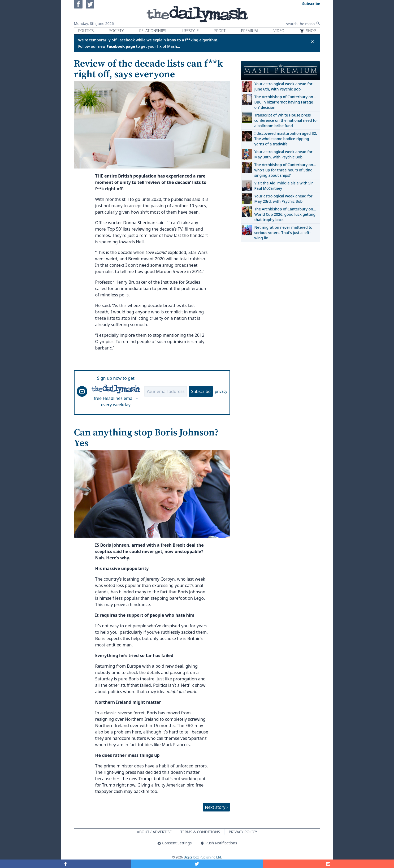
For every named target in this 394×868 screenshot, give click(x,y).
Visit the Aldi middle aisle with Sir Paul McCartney (284, 186)
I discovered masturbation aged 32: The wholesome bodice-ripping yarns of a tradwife (286, 139)
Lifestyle (190, 31)
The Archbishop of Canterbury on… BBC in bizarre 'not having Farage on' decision (285, 102)
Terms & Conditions (200, 832)
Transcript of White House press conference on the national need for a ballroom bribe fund (286, 120)
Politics (86, 31)
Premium (250, 31)
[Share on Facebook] (66, 864)
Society (116, 31)
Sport (220, 31)
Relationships (153, 31)
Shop (308, 31)
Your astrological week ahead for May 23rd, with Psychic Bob (283, 199)
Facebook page (121, 46)
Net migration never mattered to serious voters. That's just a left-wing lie (283, 233)
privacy (221, 391)
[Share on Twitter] (197, 864)
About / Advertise (154, 832)
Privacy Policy (243, 832)
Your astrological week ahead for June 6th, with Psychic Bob (283, 86)
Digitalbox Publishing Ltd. (203, 857)
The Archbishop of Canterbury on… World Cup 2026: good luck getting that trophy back (285, 214)
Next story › (216, 807)
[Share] (328, 864)
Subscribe (201, 391)
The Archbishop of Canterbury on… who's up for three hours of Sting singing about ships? (285, 170)
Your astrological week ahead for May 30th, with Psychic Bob (283, 154)
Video (279, 31)
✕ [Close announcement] (312, 42)
